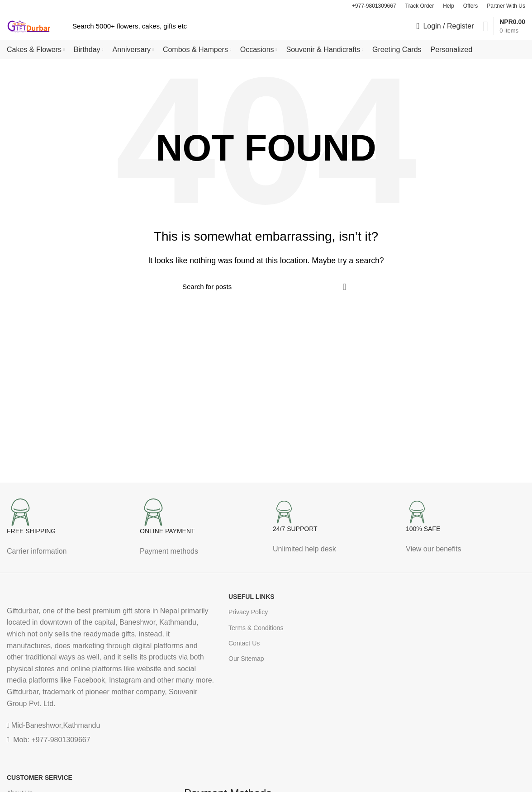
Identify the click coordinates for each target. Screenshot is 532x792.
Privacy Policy (248, 614)
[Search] (225, 27)
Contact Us (244, 645)
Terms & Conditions (256, 629)
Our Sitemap (246, 660)
